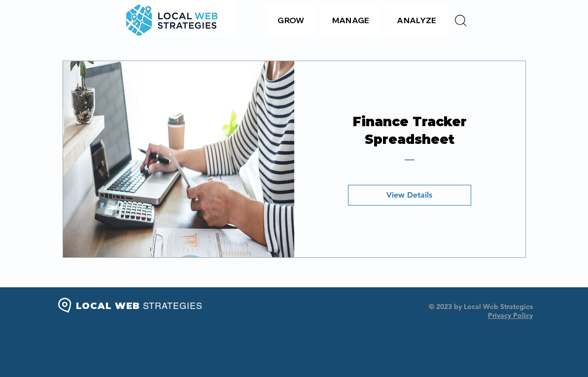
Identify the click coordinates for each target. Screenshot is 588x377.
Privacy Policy (510, 315)
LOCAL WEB (139, 306)
